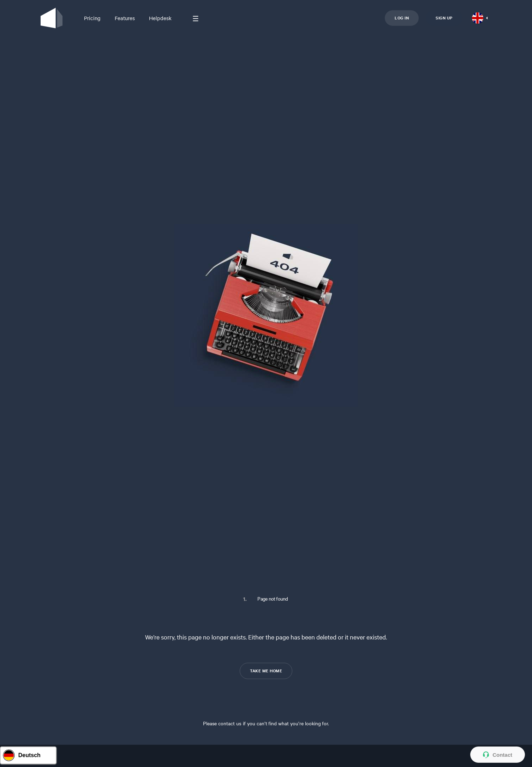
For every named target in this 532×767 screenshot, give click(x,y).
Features (125, 18)
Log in (402, 18)
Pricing (92, 18)
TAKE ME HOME (266, 671)
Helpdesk (160, 18)
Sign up (444, 18)
